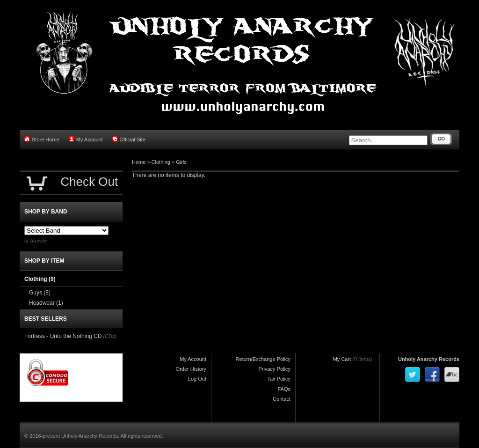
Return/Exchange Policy (263, 359)
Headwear (46, 303)
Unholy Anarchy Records (429, 359)
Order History (191, 369)
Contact (282, 399)
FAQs (284, 389)
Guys (40, 293)
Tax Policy (279, 379)
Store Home (42, 139)
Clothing (161, 162)
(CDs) (110, 336)
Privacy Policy (275, 369)
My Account (86, 139)
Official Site (129, 139)
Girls (181, 162)
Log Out (197, 379)
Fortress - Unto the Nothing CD (63, 336)
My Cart (342, 359)
